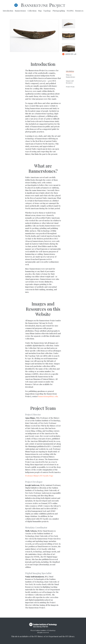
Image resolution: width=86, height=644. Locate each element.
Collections (32, 11)
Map (40, 11)
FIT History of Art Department (46, 636)
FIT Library (70, 636)
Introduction (8, 11)
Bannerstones (20, 11)
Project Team (70, 87)
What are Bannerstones (70, 76)
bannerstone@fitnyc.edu (48, 396)
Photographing (59, 11)
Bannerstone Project (43, 5)
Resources (79, 11)
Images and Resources (70, 82)
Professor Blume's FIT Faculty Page (39, 476)
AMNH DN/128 (69, 54)
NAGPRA (70, 11)
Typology (47, 11)
